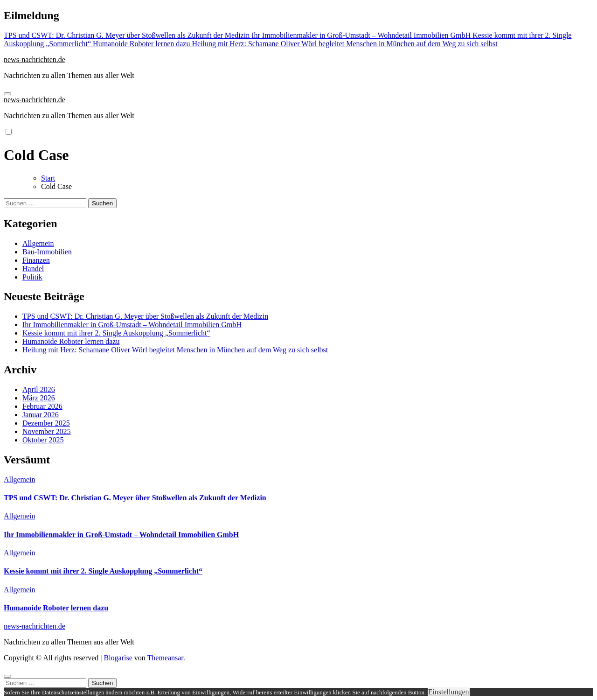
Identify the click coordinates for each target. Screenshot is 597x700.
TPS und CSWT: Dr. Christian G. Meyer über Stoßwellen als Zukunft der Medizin (145, 316)
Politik (32, 277)
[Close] (7, 676)
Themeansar (165, 658)
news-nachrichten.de (35, 59)
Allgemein (38, 243)
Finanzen (36, 260)
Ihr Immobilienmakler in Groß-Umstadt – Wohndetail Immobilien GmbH (132, 325)
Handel (33, 269)
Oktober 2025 (43, 440)
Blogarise (118, 658)
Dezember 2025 (46, 423)
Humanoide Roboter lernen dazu (71, 341)
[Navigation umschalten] (7, 94)
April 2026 (39, 389)
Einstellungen (449, 692)
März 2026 (39, 398)
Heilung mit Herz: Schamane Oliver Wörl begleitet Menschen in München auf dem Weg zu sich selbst (175, 350)
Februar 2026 (42, 406)
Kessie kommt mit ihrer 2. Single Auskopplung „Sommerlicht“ (116, 333)
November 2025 (47, 431)
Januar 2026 (41, 415)
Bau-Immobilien (47, 252)
